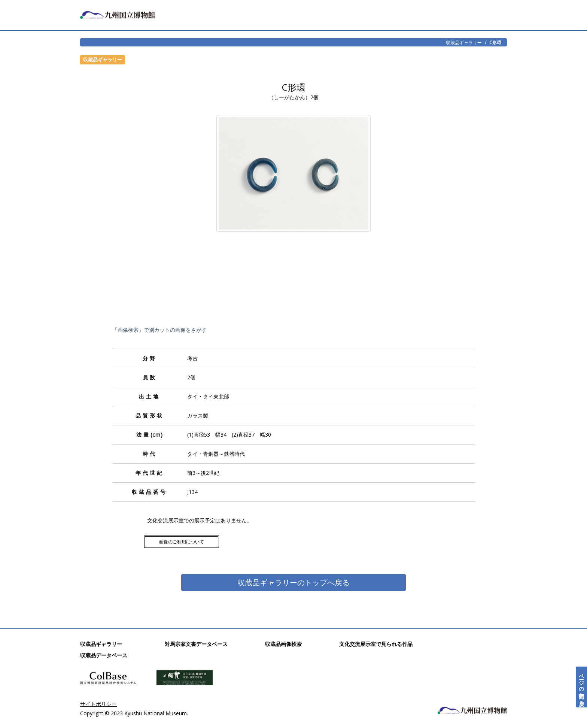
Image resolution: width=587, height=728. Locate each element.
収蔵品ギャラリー (464, 42)
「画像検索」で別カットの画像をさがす (159, 330)
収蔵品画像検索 (283, 644)
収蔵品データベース (104, 655)
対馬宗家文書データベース (196, 644)
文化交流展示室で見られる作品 (376, 644)
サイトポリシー (98, 704)
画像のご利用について (182, 542)
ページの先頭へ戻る (582, 687)
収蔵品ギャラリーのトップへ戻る (293, 583)
